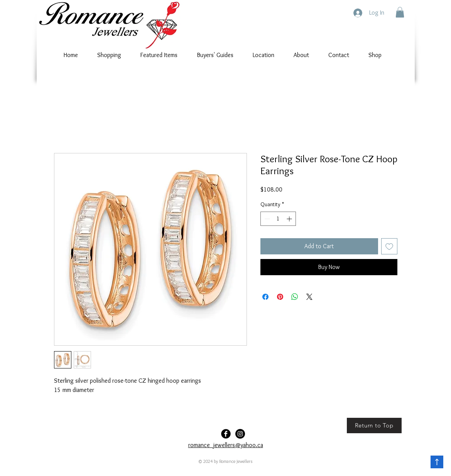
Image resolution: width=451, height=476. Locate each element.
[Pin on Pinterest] (280, 297)
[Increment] (290, 219)
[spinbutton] (278, 219)
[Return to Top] (374, 426)
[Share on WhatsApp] (295, 297)
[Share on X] (309, 297)
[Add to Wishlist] (389, 246)
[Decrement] (266, 219)
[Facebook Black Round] (226, 434)
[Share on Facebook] (265, 297)
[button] (400, 12)
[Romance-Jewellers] (240, 434)
